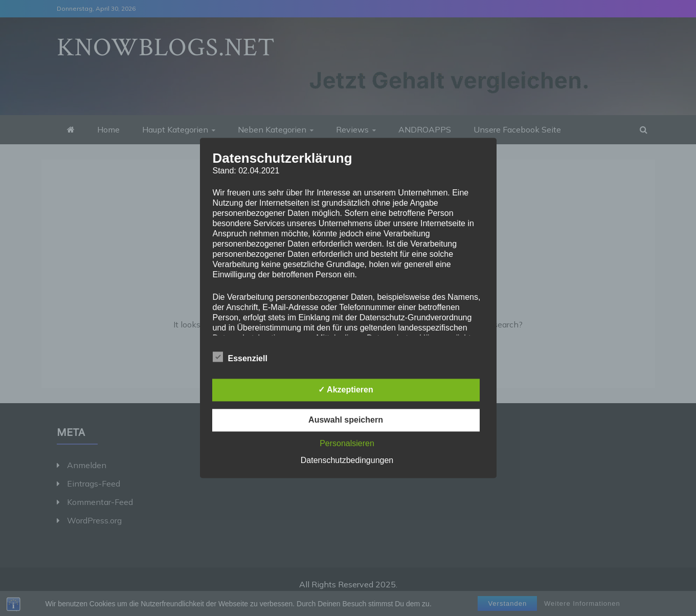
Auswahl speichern (346, 420)
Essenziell (240, 357)
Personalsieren (347, 444)
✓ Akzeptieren (346, 390)
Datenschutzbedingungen (347, 461)
